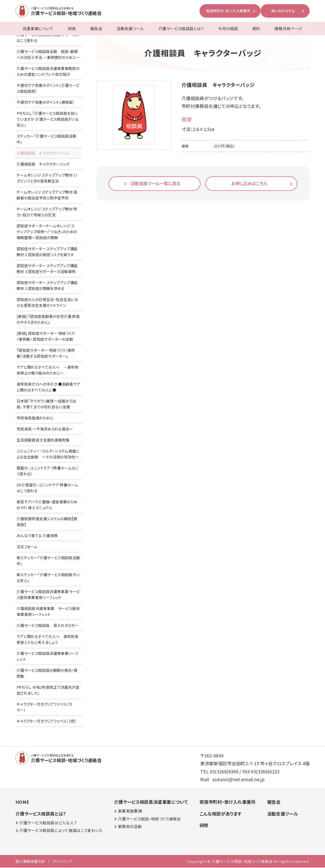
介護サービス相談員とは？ (181, 28)
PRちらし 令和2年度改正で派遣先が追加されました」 (48, 691)
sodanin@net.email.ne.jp (239, 780)
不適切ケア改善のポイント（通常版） (46, 103)
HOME (22, 802)
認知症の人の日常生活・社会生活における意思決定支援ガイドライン (47, 303)
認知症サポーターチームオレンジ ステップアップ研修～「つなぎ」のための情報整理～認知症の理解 (47, 232)
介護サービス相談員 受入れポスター (48, 626)
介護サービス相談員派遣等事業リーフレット (47, 657)
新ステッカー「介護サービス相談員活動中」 (48, 561)
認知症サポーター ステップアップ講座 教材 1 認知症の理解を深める (47, 286)
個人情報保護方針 (30, 862)
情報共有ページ (288, 28)
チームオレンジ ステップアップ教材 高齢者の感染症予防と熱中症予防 (47, 195)
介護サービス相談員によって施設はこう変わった (61, 831)
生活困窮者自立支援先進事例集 (43, 440)
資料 (256, 28)
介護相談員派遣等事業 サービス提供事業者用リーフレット (48, 612)
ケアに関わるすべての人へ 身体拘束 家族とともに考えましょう (49, 640)
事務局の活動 (130, 827)
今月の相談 (228, 28)
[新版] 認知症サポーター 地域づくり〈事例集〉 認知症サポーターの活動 (46, 337)
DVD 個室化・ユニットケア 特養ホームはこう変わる (47, 488)
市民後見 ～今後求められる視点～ (45, 429)
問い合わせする (283, 11)
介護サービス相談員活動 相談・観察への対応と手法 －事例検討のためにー (48, 55)
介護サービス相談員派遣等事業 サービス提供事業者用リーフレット (48, 595)
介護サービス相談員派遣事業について (151, 802)
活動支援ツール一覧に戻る (156, 183)
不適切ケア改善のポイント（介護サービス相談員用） (48, 89)
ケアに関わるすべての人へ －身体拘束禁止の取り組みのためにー (48, 370)
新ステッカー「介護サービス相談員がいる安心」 (48, 578)
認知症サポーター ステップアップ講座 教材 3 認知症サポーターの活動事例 (47, 269)
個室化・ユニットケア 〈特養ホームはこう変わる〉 (48, 471)
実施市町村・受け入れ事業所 (228, 11)
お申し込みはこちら (249, 183)
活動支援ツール (130, 28)
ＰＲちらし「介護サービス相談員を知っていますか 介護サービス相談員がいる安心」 (48, 120)
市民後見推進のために (35, 418)
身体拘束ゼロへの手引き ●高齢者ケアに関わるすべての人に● (48, 387)
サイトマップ (62, 862)
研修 (72, 28)
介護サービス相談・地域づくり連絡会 (149, 820)
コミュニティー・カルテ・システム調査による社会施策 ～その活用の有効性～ (48, 454)
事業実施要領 (130, 812)
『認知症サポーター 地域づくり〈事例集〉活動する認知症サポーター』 (46, 354)
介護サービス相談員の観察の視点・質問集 (47, 674)
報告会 (96, 28)
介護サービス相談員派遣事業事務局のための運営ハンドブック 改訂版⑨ (48, 72)
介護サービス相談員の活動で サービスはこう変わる (48, 38)
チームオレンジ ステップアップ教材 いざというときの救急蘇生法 (47, 178)
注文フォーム (27, 547)
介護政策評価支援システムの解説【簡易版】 (47, 522)
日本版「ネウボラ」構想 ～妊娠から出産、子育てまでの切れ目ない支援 (46, 404)
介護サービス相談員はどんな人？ (48, 823)
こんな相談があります (220, 814)
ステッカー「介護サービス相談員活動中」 (46, 139)
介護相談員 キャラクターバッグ (43, 164)
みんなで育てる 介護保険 (37, 536)
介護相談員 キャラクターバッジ (43, 153)
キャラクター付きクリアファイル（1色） (47, 721)
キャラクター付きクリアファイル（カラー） (44, 707)
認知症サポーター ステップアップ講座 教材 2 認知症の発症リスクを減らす (47, 252)
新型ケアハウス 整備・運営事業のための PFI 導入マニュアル (47, 505)
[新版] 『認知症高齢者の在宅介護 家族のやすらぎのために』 (48, 320)
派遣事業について (38, 28)
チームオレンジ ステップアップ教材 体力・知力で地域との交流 (47, 212)
